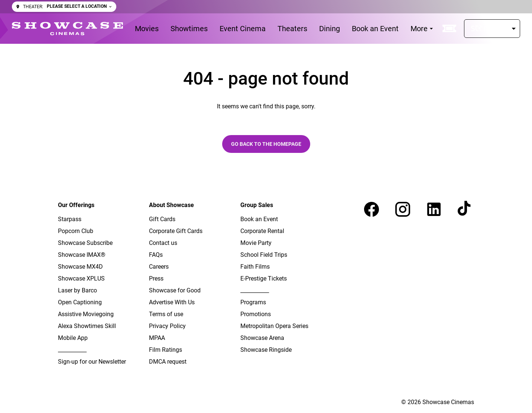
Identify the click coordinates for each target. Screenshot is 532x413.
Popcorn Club (76, 231)
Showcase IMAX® (82, 255)
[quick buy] (450, 29)
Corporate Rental (262, 231)
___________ (72, 350)
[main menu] (285, 29)
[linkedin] (434, 209)
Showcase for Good (175, 290)
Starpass (70, 219)
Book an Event (259, 219)
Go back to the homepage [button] (266, 144)
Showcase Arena (262, 338)
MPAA (157, 338)
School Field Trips (264, 255)
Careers (159, 267)
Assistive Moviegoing (86, 314)
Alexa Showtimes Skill (87, 326)
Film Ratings (166, 350)
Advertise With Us (172, 302)
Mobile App (73, 338)
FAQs (156, 255)
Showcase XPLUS (81, 278)
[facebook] (372, 209)
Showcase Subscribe (85, 243)
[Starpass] (492, 29)
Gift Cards (162, 219)
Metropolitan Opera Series (274, 326)
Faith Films (255, 267)
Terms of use (166, 314)
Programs (253, 302)
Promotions (256, 314)
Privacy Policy (167, 326)
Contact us (163, 243)
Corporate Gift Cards (176, 231)
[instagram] (403, 209)
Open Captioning (80, 302)
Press (156, 278)
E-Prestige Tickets (264, 278)
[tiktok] (465, 209)
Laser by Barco (77, 290)
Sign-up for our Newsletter (92, 362)
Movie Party (256, 243)
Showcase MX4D (80, 267)
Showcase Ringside (266, 350)
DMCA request (168, 362)
